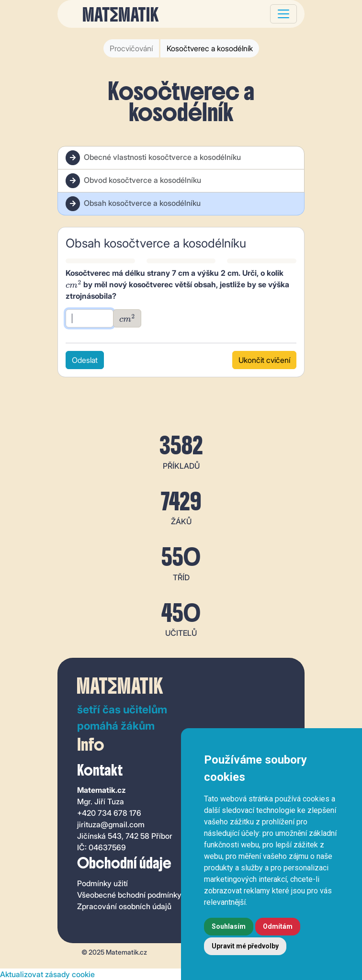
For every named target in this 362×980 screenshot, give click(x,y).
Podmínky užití (102, 883)
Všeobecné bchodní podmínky (129, 895)
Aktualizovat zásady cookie (47, 974)
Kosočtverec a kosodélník (210, 48)
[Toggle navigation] (283, 14)
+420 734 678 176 (109, 813)
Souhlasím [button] (229, 926)
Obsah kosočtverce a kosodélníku (133, 204)
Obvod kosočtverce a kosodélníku (133, 181)
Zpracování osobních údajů (124, 906)
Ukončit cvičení (264, 360)
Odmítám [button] (278, 926)
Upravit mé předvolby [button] (245, 946)
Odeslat (85, 360)
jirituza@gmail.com (111, 824)
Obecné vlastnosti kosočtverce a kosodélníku (153, 158)
